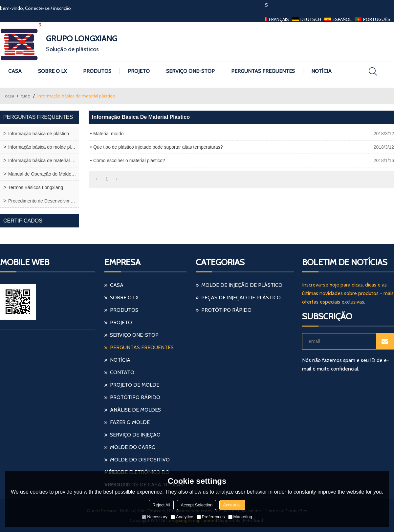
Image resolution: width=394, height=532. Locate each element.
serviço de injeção (135, 435)
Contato (122, 372)
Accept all (232, 505)
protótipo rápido (135, 397)
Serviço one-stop (190, 71)
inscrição (62, 8)
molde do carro (133, 447)
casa (10, 96)
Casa (15, 71)
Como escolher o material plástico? (129, 160)
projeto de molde (135, 385)
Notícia (321, 71)
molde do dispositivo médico (137, 461)
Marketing (240, 517)
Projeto (139, 71)
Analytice (182, 517)
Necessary (154, 517)
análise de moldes (135, 410)
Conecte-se (37, 8)
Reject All (161, 505)
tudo (26, 96)
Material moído (109, 134)
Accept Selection (197, 505)
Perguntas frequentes (263, 71)
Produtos (97, 71)
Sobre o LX (52, 71)
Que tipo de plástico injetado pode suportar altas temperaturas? (158, 147)
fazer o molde (130, 422)
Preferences (211, 517)
